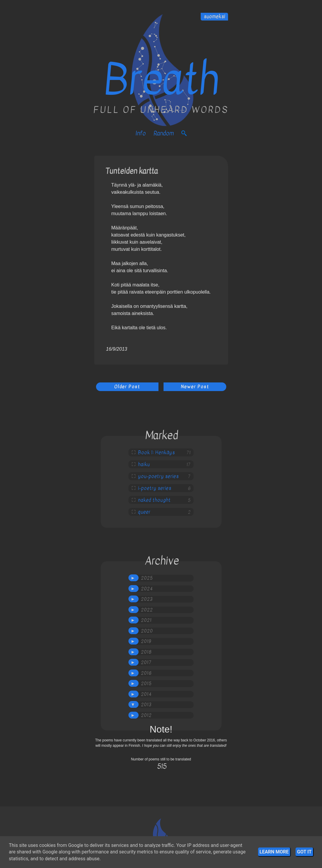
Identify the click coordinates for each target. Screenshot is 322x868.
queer (144, 512)
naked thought (154, 500)
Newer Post (195, 387)
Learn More (274, 852)
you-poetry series (158, 476)
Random (164, 133)
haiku (144, 464)
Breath (161, 80)
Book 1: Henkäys (156, 453)
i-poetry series (155, 488)
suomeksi (214, 17)
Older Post (127, 387)
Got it (304, 852)
